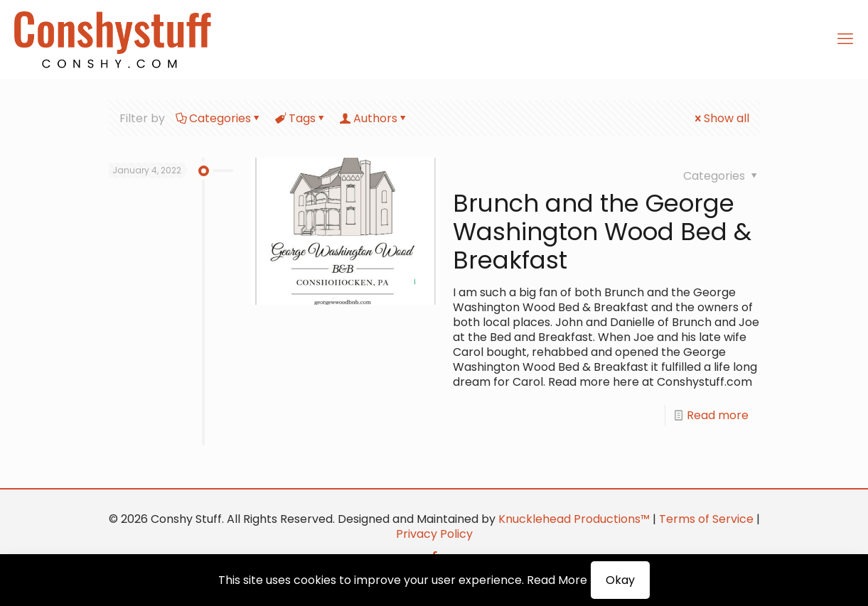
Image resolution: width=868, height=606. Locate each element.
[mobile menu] (845, 39)
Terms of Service (706, 519)
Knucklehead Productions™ (574, 519)
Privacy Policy (434, 534)
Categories (219, 118)
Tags (301, 118)
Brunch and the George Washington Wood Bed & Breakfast (602, 232)
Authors (374, 118)
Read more (718, 415)
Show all (721, 118)
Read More (557, 580)
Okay (620, 580)
